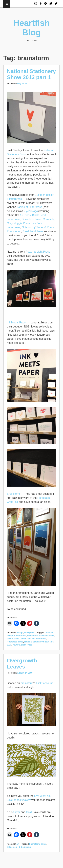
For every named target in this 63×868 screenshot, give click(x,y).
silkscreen (12, 847)
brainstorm (32, 636)
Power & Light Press (38, 252)
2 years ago (31, 211)
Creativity (48, 219)
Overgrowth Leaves (22, 664)
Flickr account (44, 683)
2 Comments (25, 847)
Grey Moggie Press (18, 223)
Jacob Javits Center (16, 639)
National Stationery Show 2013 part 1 (31, 74)
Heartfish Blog (32, 28)
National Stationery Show (36, 642)
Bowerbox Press (32, 219)
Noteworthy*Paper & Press (38, 227)
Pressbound (14, 231)
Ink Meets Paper (17, 322)
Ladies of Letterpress (29, 207)
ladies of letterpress (36, 639)
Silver (17, 812)
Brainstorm (13, 494)
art (18, 844)
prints (44, 844)
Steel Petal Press (33, 231)
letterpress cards (15, 642)
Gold (29, 812)
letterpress (29, 633)
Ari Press (25, 215)
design (20, 633)
